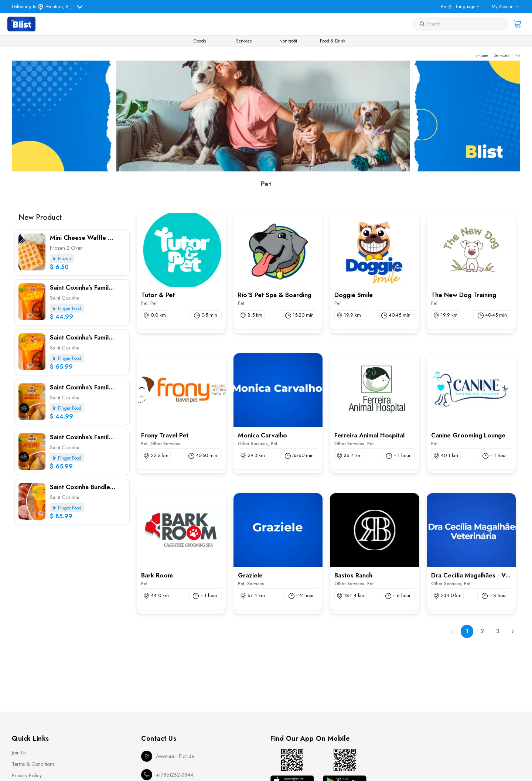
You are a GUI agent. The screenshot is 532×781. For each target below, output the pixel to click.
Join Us (19, 753)
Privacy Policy (27, 775)
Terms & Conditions (33, 764)
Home (483, 56)
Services (244, 41)
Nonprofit (288, 41)
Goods (200, 41)
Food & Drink (332, 41)
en (458, 7)
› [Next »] (513, 631)
